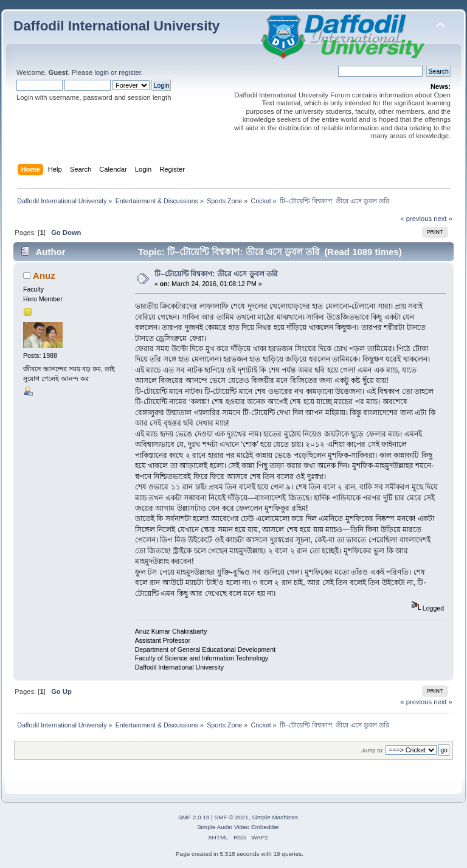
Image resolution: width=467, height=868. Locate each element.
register (130, 72)
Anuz (44, 275)
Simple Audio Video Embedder (238, 827)
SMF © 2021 (232, 817)
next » (443, 219)
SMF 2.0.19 (194, 817)
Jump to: (372, 750)
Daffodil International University (116, 26)
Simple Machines (275, 817)
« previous (416, 219)
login (102, 72)
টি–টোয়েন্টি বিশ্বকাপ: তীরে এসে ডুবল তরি (216, 274)
